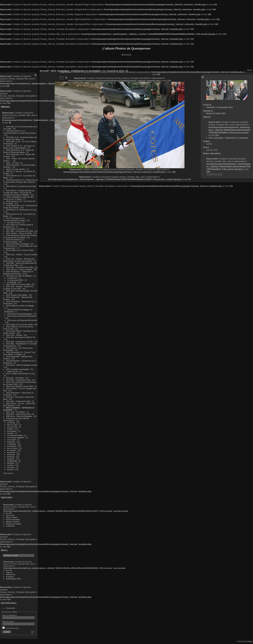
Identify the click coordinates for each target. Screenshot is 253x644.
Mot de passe (8, 621)
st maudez (12, 444)
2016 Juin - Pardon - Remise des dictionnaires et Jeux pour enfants (19, 260)
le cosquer (12, 450)
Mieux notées (12, 517)
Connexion (11, 608)
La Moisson (12, 278)
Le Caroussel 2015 (15, 280)
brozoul (10, 469)
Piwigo (250, 641)
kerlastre (11, 457)
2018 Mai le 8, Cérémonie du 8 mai (21, 210)
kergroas (11, 459)
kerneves (11, 455)
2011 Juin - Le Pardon (16, 412)
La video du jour (14, 222)
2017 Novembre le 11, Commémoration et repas (14, 219)
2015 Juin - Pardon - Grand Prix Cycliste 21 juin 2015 (18, 287)
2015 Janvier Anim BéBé (17, 295)
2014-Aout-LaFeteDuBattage (20, 314)
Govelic (10, 433)
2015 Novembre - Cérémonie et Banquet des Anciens (18, 273)
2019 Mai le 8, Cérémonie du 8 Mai (21, 186)
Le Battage (12, 282)
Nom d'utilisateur (10, 615)
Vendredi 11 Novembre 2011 (220, 107)
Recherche (11, 574)
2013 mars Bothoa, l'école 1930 (20, 386)
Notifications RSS (14, 579)
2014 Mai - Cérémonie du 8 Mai (20, 342)
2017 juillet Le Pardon (15, 229)
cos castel (11, 440)
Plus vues (10, 515)
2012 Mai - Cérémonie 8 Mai (18, 401)
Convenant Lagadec (16, 437)
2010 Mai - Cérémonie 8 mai (18, 414)
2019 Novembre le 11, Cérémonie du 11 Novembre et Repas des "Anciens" (20, 181)
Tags (8, 572)
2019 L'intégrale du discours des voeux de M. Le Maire (19, 198)
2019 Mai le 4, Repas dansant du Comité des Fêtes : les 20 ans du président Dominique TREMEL (19, 193)
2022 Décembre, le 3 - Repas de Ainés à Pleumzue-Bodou (19, 151)
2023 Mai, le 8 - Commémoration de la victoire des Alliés (20, 138)
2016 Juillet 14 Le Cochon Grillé (20, 250)
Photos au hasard (14, 524)
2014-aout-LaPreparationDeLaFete (22, 320)
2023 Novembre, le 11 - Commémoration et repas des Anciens (20, 132)
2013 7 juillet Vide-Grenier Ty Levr (21, 373)
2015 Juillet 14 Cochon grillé (18, 284)
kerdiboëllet (12, 461)
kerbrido (11, 463)
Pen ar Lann (12, 425)
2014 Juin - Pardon (14, 335)
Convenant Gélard (15, 435)
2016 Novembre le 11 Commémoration (14, 241)
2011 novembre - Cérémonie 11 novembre (228, 138)
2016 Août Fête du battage (17, 244)
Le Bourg (11, 423)
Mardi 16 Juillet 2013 (216, 113)
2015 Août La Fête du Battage (19, 276)
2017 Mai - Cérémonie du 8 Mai (20, 231)
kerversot (11, 452)
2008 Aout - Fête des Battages (19, 416)
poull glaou (12, 446)
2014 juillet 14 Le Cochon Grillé (20, 324)
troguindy (11, 442)
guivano (11, 465)
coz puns (11, 467)
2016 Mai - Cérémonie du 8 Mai (20, 267)
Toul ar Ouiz (12, 427)
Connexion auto (11, 628)
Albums (5, 107)
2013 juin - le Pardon (15, 378)
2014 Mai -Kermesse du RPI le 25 (21, 337)
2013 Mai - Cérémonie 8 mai (18, 380)
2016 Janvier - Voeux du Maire (19, 269)
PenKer (10, 429)
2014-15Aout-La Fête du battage (20, 306)
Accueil (44, 71)
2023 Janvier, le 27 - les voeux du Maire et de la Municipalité (19, 147)
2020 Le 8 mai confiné (16, 169)
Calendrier (10, 526)
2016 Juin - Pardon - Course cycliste (22, 254)
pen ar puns (12, 448)
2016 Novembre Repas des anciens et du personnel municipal (20, 236)
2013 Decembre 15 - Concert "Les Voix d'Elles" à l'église (19, 353)
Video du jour (13, 371)
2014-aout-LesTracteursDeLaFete (22, 316)
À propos (10, 577)
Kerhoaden (12, 431)
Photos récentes (13, 519)
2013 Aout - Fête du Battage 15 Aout (22, 365)
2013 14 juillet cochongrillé (18, 369)
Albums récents (13, 522)
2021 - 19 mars (13, 163)
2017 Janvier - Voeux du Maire (19, 233)
